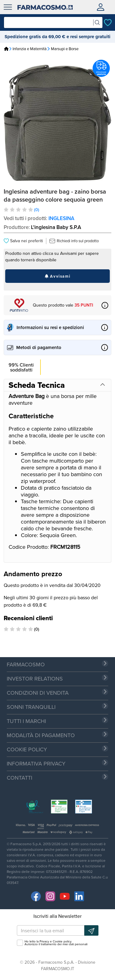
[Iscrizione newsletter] (91, 930)
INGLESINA (61, 218)
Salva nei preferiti (23, 241)
